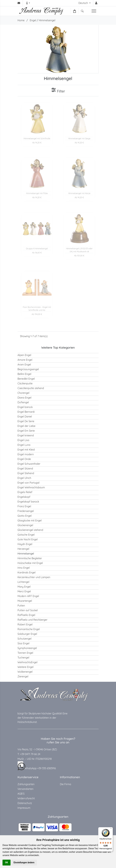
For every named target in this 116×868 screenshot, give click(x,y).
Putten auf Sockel (28, 610)
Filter (58, 90)
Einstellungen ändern (24, 862)
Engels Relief (25, 492)
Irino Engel (24, 568)
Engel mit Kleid (26, 450)
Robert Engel (25, 624)
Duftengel (23, 402)
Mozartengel (25, 601)
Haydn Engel (25, 544)
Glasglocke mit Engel (30, 520)
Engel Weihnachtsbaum (31, 487)
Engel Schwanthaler (29, 464)
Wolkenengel (25, 672)
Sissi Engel (24, 643)
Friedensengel (26, 511)
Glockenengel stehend (30, 530)
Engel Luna (24, 445)
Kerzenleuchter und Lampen (34, 577)
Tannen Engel (25, 653)
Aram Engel (24, 365)
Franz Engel (24, 506)
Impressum (24, 808)
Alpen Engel (24, 355)
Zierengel (23, 676)
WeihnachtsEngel (28, 662)
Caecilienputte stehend (31, 388)
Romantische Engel (29, 629)
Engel (33, 20)
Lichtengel (23, 582)
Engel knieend (26, 435)
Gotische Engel (26, 535)
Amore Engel (25, 360)
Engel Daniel (25, 417)
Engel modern (26, 454)
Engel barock (25, 407)
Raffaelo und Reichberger (33, 620)
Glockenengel (25, 525)
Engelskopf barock (28, 502)
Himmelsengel (47, 20)
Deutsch (84, 3)
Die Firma (66, 784)
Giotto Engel (25, 516)
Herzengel (23, 549)
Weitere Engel (26, 667)
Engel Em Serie (26, 431)
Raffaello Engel (26, 615)
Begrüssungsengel (28, 369)
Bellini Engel (24, 374)
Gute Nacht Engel (28, 539)
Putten (21, 606)
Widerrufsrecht (26, 798)
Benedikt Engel (26, 379)
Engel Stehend (26, 473)
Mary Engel (24, 587)
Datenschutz (25, 803)
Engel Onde (24, 459)
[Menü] (111, 829)
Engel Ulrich (24, 478)
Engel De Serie (26, 421)
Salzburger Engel (27, 634)
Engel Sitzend (25, 468)
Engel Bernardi (26, 412)
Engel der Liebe (27, 426)
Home (21, 20)
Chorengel (24, 393)
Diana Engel (25, 398)
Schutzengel (25, 639)
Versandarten (26, 789)
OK (7, 862)
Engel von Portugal (29, 483)
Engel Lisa (23, 440)
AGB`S (21, 794)
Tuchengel (23, 658)
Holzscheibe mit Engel (30, 563)
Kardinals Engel (27, 572)
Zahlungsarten (26, 784)
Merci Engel (24, 591)
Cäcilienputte (25, 383)
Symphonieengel (27, 648)
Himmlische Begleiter (30, 558)
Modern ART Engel (28, 596)
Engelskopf (24, 497)
